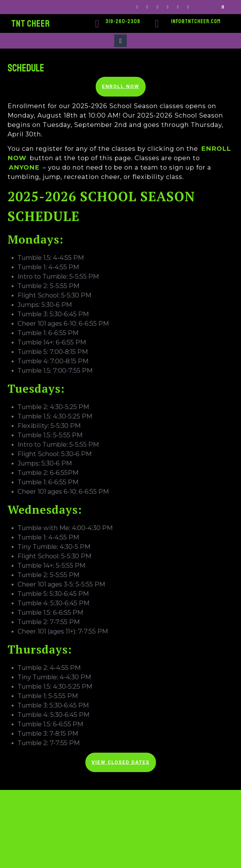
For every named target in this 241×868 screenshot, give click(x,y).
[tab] (120, 41)
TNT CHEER (31, 24)
